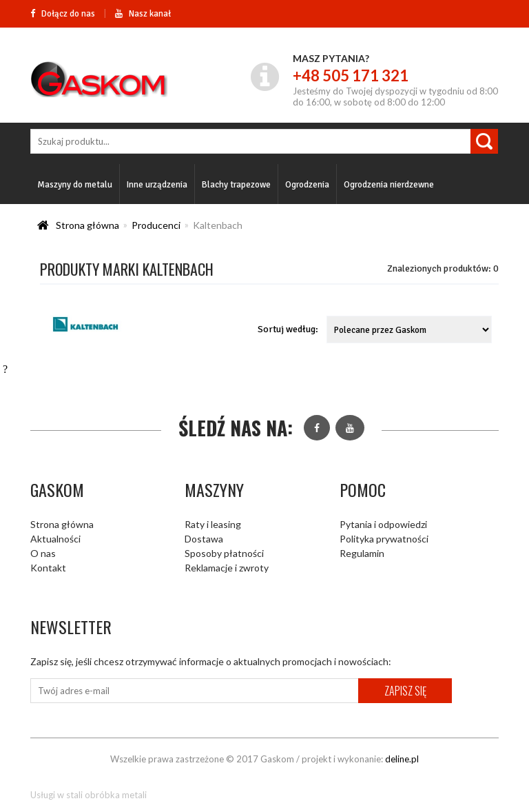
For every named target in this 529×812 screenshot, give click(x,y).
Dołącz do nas (63, 14)
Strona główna (87, 225)
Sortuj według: (288, 329)
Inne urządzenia (157, 185)
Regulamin (362, 553)
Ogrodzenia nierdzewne (389, 185)
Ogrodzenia (307, 185)
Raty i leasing (213, 524)
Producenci (156, 225)
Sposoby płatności (224, 553)
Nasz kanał (143, 14)
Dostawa (204, 539)
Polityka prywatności (384, 539)
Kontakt (48, 568)
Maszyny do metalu (75, 185)
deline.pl (402, 759)
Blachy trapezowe (236, 185)
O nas (43, 553)
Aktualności (55, 539)
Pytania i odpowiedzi (383, 524)
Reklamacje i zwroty (227, 568)
